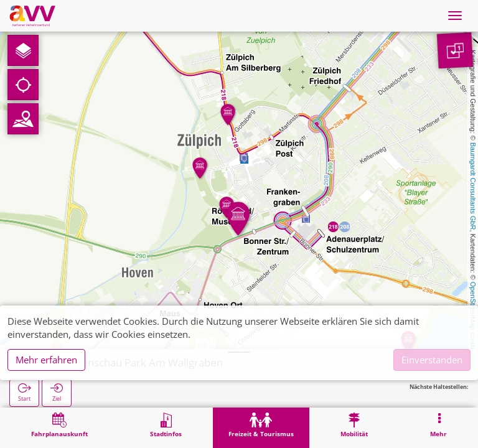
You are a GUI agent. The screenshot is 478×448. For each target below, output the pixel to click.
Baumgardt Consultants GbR (473, 186)
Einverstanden (432, 360)
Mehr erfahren (46, 360)
